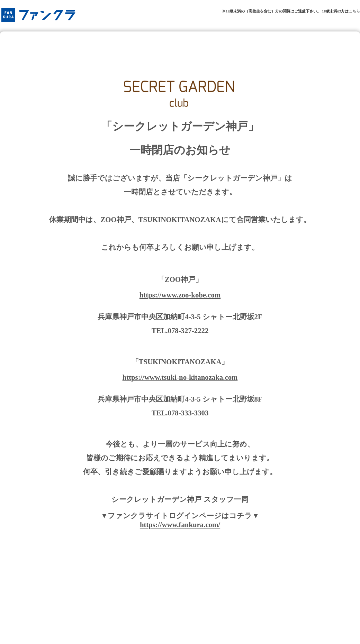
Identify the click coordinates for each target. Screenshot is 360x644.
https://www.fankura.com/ (180, 525)
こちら (354, 11)
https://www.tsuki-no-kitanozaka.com (180, 377)
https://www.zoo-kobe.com (180, 295)
